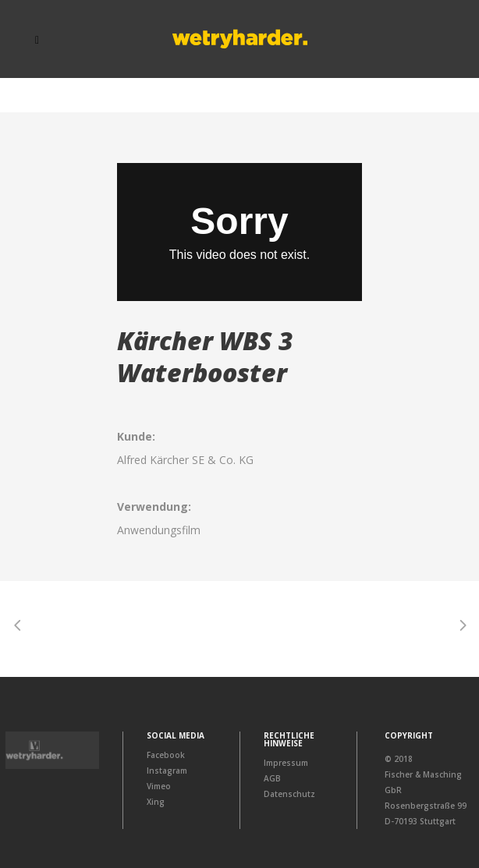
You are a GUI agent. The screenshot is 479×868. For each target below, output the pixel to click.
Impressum (286, 763)
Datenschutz (289, 794)
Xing (156, 802)
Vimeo (159, 786)
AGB (272, 778)
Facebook (166, 755)
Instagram (167, 771)
